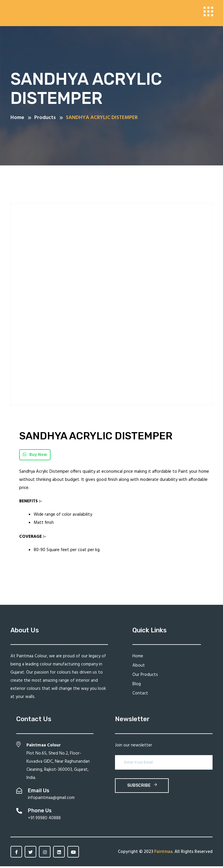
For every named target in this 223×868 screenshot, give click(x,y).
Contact (140, 695)
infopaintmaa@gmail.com (51, 800)
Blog (137, 686)
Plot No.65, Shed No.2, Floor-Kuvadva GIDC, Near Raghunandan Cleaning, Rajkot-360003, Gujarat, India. (58, 763)
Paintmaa (163, 853)
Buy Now (35, 456)
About (139, 667)
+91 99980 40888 (44, 820)
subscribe (142, 787)
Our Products (145, 676)
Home (138, 658)
